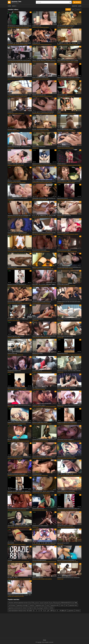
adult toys (39, 269)
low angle (71, 475)
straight (71, 424)
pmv (38, 27)
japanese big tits (47, 562)
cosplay (68, 510)
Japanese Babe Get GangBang (14, 302)
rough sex (51, 113)
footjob (72, 62)
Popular (68, 9)
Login (80, 6)
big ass (20, 544)
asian (63, 27)
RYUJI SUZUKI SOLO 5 (12, 267)
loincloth (75, 251)
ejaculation (30, 527)
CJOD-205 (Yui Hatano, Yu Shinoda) (65, 526)
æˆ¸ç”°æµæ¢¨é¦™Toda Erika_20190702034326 (43, 112)
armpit (30, 608)
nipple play (29, 251)
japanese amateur (23, 527)
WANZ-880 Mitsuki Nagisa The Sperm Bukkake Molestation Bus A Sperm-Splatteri (44, 336)
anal (48, 269)
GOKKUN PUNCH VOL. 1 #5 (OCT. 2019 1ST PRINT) (43, 491)
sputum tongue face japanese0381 (65, 336)
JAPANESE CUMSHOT (12, 129)
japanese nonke (11, 320)
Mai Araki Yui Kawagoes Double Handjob (66, 388)
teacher (32, 605)
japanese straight (24, 493)
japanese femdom (51, 544)
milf (48, 131)
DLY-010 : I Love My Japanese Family (40, 129)
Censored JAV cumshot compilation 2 (66, 440)
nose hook (19, 182)
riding (23, 596)
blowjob (26, 44)
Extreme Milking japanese (63, 233)
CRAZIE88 (10, 560)
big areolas (76, 79)
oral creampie (20, 234)
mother (16, 113)
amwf (27, 475)
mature (50, 182)
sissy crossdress (49, 165)
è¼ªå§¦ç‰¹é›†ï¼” (36, 43)
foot (48, 286)
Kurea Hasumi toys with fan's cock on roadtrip (68, 60)
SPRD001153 (10, 112)
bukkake (27, 27)
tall (67, 605)
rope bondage (63, 251)
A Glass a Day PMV (37, 26)
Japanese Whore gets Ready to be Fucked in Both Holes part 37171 (20, 405)
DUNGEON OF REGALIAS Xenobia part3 (66, 457)
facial (42, 441)
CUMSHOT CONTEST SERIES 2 (39, 405)
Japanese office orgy (12, 353)
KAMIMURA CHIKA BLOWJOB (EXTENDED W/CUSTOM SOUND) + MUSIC (20, 422)
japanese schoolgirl (21, 62)
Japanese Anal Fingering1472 (39, 147)
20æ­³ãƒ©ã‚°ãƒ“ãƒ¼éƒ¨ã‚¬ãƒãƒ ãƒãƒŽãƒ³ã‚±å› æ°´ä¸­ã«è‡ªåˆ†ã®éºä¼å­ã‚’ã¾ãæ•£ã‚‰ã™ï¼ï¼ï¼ (20, 491)
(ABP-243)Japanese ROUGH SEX (39, 388)
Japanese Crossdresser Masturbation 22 (42, 267)
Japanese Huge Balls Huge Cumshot (16, 336)
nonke (67, 200)
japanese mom (40, 605)
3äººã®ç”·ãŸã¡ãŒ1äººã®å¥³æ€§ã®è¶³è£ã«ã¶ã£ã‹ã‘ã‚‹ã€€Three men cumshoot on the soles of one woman (44, 284)
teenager (22, 44)
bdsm (9, 62)
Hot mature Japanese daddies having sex (42, 302)
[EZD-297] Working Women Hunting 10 (66, 26)
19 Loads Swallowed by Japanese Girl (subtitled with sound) (20, 457)
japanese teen (73, 605)
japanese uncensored (15, 608)
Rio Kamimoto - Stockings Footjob (15, 78)
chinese (68, 424)
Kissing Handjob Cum (37, 371)
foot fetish (41, 286)
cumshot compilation (77, 441)
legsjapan (22, 79)
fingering (50, 217)
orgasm (64, 234)
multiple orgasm (81, 165)
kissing (42, 200)
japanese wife (55, 605)
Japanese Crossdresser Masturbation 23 (17, 250)
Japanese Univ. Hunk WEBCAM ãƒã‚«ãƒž (17, 388)
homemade (46, 182)
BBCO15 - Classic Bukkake (13, 440)
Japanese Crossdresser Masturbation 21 (17, 284)
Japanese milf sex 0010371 (63, 543)
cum (15, 27)
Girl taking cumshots (37, 474)
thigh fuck (66, 165)
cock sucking (25, 217)
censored (76, 62)
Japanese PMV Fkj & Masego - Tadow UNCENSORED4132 (69, 319)
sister (62, 605)
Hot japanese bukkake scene (14, 371)
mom (13, 113)
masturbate (73, 131)
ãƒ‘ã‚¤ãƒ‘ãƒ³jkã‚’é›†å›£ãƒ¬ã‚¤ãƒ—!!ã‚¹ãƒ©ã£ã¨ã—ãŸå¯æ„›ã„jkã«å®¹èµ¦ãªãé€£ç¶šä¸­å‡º (38, 611)
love (72, 269)
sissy (44, 165)
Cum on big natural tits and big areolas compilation (69, 78)
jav (40, 79)
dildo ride (51, 269)
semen (18, 131)
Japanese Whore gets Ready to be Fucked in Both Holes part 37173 (69, 405)
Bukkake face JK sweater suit (39, 95)
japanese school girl (44, 96)
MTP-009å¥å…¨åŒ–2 (13, 578)
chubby (50, 424)
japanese (35, 27)
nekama (71, 200)
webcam (24, 389)
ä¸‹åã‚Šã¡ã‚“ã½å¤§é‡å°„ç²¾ (65, 474)
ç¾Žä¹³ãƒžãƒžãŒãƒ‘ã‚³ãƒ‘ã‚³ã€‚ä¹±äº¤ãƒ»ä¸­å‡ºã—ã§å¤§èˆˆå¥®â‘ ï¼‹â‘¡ (20, 526)
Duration (78, 9)
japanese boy (68, 355)
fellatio (47, 458)
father (52, 608)
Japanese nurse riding (37, 353)
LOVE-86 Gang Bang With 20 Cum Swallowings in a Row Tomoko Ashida (69, 267)
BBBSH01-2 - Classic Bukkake (14, 181)
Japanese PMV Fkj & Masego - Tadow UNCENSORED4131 (20, 147)
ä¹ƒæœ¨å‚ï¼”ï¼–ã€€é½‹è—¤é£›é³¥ (16, 164)
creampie (17, 96)
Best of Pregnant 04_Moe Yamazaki (65, 129)
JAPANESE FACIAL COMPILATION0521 (40, 526)
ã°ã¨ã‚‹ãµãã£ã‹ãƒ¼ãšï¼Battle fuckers (44, 543)
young (40, 608)
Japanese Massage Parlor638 (64, 215)
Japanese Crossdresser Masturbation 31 (42, 164)
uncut (67, 475)
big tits (63, 79)
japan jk (51, 96)
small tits (68, 44)
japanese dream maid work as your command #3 (68, 578)
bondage (42, 217)
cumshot (12, 27)
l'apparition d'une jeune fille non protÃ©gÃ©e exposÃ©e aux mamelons (20, 215)
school (24, 608)
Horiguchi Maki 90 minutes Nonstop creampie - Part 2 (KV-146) (20, 595)
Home (9, 6)
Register (75, 6)
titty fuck (14, 217)
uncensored (47, 44)
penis (28, 562)
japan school (56, 62)
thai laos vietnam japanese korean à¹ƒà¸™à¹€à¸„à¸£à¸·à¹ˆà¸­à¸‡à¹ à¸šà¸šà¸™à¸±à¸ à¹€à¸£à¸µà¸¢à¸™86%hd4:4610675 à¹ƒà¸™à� (43, 603)
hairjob (74, 113)
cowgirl (14, 44)
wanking (50, 579)
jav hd (20, 596)
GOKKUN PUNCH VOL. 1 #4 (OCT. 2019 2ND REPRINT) (69, 181)
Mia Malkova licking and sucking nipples (17, 474)
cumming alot (45, 475)
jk (46, 62)
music (17, 424)
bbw (73, 79)
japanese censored (20, 27)
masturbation (40, 165)
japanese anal (24, 303)
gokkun (47, 27)
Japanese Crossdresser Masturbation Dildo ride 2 (69, 509)
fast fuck (43, 389)
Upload (77, 2)
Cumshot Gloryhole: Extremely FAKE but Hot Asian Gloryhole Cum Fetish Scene (44, 440)
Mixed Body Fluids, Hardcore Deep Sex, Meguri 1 (18, 509)
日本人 (18, 389)
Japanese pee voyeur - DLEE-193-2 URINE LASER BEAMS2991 (69, 371)
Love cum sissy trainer (62, 95)
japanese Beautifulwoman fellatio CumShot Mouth (44, 457)
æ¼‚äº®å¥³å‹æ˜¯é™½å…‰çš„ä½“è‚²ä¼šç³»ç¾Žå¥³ (19, 43)
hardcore (70, 113)
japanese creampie (16, 303)
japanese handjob (66, 389)
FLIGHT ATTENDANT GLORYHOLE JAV (40, 78)
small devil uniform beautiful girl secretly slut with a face (20, 60)
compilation (18, 269)
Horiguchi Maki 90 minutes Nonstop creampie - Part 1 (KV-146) (20, 95)
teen (21, 217)
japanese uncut (77, 475)
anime (25, 424)
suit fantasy (12, 605)
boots (72, 148)
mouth (51, 458)
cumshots (72, 182)
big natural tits (68, 79)
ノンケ (21, 389)
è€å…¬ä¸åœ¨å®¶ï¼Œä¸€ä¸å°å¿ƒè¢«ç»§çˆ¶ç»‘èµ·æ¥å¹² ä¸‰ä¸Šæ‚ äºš (44, 215)
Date (73, 9)
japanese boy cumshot (63, 198)
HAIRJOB (59, 112)
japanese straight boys (38, 578)
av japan (20, 579)
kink (66, 27)
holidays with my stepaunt (63, 284)
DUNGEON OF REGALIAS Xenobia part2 (66, 491)
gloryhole (46, 441)
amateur (17, 527)
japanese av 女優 (26, 579)
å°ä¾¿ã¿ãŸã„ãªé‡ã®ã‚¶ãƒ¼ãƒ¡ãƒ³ (18, 319)
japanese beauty (30, 62)
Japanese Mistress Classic (38, 509)
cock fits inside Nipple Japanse (39, 560)
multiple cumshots (73, 165)
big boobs (72, 234)
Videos (15, 6)
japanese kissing (48, 372)
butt (8, 27)
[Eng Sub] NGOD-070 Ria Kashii (39, 250)
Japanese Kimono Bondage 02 (64, 250)
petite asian (27, 234)
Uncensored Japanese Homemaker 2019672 (18, 198)
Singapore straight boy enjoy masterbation (67, 422)
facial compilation (69, 441)
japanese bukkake (49, 234)
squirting (67, 234)
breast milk (53, 562)
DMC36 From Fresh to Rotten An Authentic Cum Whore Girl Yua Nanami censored (44, 233)
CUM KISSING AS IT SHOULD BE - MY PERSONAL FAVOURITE (44, 198)
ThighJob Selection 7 (62, 164)
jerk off (75, 424)
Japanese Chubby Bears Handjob (40, 422)
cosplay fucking (23, 96)
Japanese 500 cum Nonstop (63, 147)
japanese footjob (12, 79)
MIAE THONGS (11, 543)
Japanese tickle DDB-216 (38, 319)
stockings (48, 79)
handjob (34, 62)
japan (72, 458)
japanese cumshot (80, 355)
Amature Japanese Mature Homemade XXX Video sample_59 (44, 181)
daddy (38, 303)
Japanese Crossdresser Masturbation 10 (66, 560)
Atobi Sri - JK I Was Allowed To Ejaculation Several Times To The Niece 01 (44, 60)
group (38, 44)
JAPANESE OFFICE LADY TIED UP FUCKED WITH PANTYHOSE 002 (69, 302)
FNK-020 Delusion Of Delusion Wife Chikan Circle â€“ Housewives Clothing (20, 26)
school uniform (50, 62)
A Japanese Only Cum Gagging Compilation (17, 233)
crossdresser (56, 165)
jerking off (20, 286)
